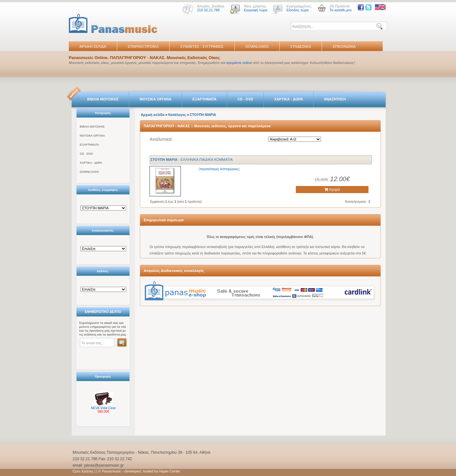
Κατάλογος (177, 115)
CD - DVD (245, 99)
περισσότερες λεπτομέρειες (219, 169)
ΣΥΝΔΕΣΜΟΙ (301, 47)
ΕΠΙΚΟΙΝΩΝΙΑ (344, 47)
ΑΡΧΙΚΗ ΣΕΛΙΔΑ (93, 47)
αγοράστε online (239, 63)
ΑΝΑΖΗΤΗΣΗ (335, 99)
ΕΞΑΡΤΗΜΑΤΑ (204, 99)
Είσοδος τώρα (298, 10)
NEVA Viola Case (104, 408)
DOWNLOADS (257, 47)
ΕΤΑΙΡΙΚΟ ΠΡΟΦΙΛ (143, 47)
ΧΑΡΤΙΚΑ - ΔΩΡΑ (289, 99)
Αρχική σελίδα (153, 115)
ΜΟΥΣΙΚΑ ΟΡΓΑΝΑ (155, 99)
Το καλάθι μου (341, 10)
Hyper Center (170, 471)
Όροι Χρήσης (83, 471)
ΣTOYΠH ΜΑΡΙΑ (203, 115)
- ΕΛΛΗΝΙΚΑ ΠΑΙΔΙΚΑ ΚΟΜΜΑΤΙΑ (192, 160)
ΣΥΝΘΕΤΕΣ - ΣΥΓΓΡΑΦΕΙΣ (202, 47)
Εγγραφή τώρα (256, 10)
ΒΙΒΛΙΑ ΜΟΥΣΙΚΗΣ (103, 99)
